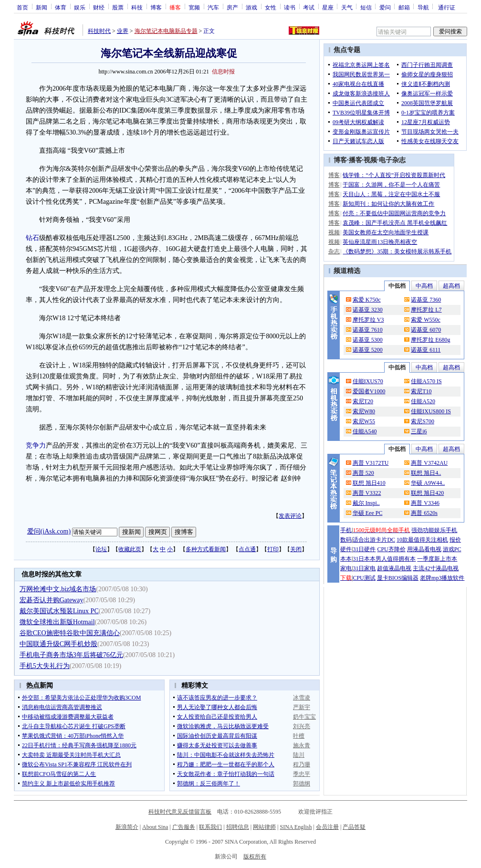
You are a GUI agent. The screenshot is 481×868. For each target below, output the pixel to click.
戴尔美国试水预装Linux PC (59, 611)
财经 (99, 7)
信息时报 (223, 72)
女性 (271, 7)
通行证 (447, 7)
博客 (156, 7)
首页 (22, 7)
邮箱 (404, 7)
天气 (347, 7)
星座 (328, 7)
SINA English (296, 827)
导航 (423, 7)
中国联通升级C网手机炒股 (58, 644)
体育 (61, 7)
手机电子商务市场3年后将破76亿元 (71, 655)
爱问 (385, 7)
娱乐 (80, 7)
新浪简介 (127, 827)
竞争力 (36, 445)
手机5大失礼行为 (45, 666)
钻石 (32, 238)
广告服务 (184, 827)
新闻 (42, 7)
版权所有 (255, 857)
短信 (366, 7)
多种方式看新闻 (206, 549)
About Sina (155, 827)
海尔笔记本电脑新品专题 (166, 31)
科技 (137, 7)
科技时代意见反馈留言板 (180, 812)
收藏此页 (130, 549)
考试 (309, 7)
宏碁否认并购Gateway (52, 600)
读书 (290, 7)
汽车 (213, 7)
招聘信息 (238, 827)
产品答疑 (354, 827)
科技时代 (99, 31)
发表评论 (290, 516)
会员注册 (327, 827)
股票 (118, 7)
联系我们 (210, 827)
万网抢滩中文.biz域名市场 (58, 589)
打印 (273, 549)
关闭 (296, 549)
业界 (123, 31)
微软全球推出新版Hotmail (57, 622)
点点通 (247, 549)
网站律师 (264, 827)
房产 (232, 7)
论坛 (101, 549)
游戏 (251, 7)
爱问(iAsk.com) (49, 531)
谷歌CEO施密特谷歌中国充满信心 (70, 633)
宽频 (194, 7)
